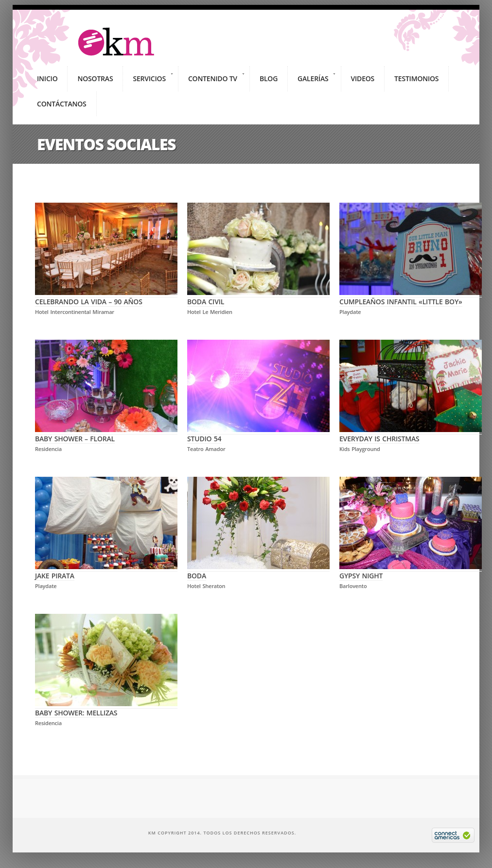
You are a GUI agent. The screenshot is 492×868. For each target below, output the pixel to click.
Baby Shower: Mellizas (106, 708)
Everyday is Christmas (411, 434)
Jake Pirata (106, 571)
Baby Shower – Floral (106, 434)
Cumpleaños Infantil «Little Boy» (411, 297)
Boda (258, 571)
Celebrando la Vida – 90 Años (106, 297)
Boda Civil (258, 297)
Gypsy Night (411, 571)
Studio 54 (258, 434)
